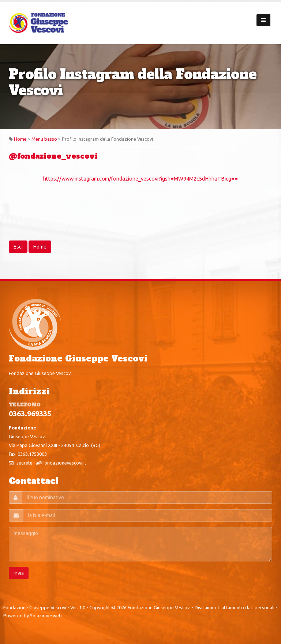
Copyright (100, 607)
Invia (19, 573)
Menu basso (44, 139)
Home (20, 139)
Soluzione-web (46, 615)
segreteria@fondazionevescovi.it (51, 463)
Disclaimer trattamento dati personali (235, 607)
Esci (18, 247)
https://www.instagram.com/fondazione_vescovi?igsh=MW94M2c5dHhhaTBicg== (140, 179)
